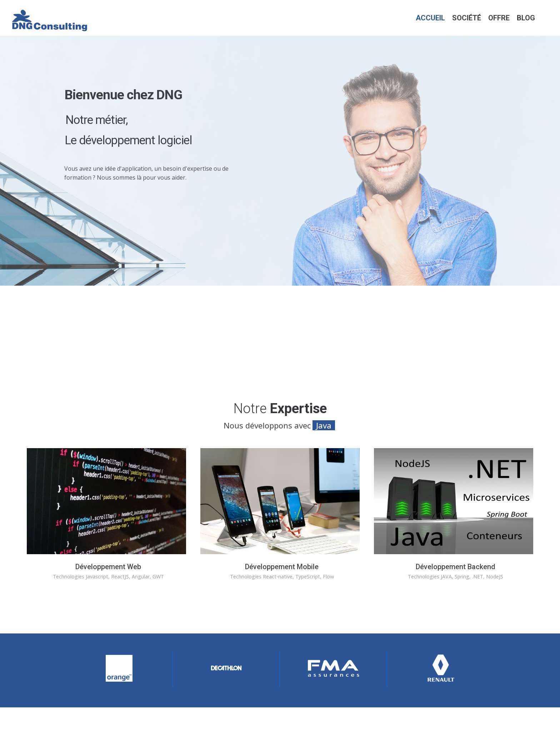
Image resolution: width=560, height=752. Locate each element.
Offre (499, 18)
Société (467, 18)
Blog (526, 18)
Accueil (430, 18)
